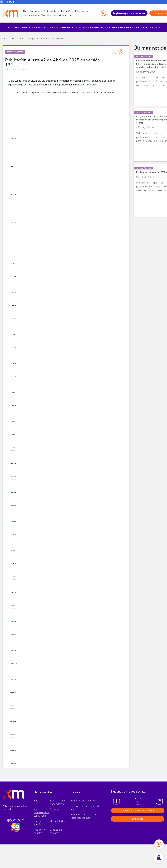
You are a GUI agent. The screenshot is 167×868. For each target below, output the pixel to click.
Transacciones (97, 27)
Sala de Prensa (47, 15)
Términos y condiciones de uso (86, 808)
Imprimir (114, 52)
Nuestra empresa (31, 11)
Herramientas (43, 792)
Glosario (54, 809)
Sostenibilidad (50, 11)
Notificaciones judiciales (84, 801)
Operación (54, 27)
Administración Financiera (119, 27)
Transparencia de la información (73, 15)
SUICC (155, 27)
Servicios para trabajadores (57, 802)
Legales (76, 792)
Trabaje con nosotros (40, 831)
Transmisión (40, 27)
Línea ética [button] (138, 819)
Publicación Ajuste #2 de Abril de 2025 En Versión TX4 (44, 38)
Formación (66, 11)
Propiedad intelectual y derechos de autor (83, 816)
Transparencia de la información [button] (138, 811)
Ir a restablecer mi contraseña (42, 812)
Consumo (82, 27)
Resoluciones (68, 27)
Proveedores (29, 15)
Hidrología (12, 27)
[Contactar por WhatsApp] (159, 844)
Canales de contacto (56, 831)
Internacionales (141, 27)
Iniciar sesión (153, 13)
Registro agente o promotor (122, 13)
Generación (25, 27)
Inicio (5, 38)
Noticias (14, 38)
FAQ (36, 801)
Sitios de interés (38, 823)
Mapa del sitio (57, 821)
